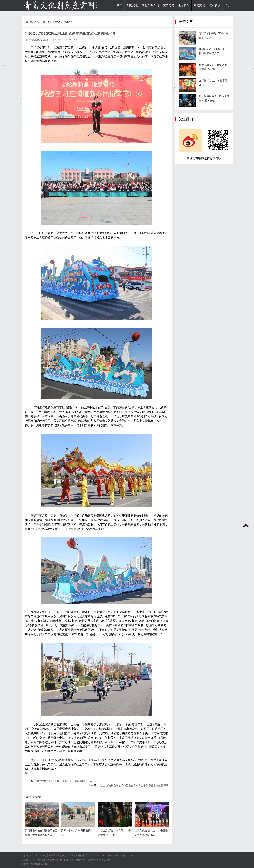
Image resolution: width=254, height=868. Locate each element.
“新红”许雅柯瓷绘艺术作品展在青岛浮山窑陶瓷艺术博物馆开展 (134, 786)
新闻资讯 (132, 5)
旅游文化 (199, 5)
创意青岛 (184, 5)
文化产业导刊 (150, 5)
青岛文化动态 (63, 22)
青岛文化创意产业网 (38, 40)
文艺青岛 (169, 5)
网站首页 (34, 22)
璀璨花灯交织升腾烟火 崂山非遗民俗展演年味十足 (64, 781)
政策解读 (215, 5)
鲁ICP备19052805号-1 (41, 864)
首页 (120, 5)
